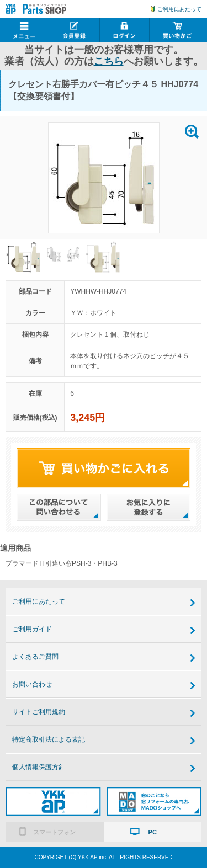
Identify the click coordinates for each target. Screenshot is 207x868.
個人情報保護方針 (39, 767)
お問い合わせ (32, 684)
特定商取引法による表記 (49, 739)
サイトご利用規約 (39, 712)
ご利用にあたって (179, 9)
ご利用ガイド (32, 629)
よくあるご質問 (35, 657)
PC (153, 832)
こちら (109, 61)
